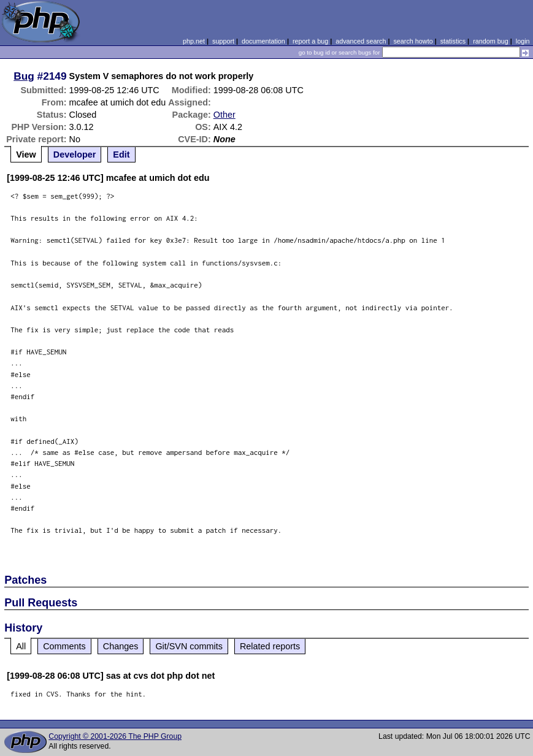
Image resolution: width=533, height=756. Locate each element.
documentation (263, 41)
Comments (64, 646)
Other (224, 115)
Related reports (270, 646)
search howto (413, 41)
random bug (491, 41)
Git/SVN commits (189, 646)
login (523, 41)
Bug (24, 76)
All (21, 646)
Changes (121, 646)
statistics (453, 41)
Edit (121, 155)
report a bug (310, 41)
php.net (194, 41)
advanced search (361, 41)
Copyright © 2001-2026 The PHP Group (115, 736)
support (223, 41)
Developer (75, 155)
